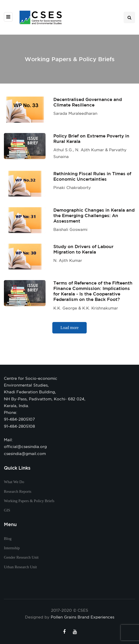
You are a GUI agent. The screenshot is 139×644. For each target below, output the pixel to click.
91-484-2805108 (19, 426)
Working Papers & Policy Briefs (29, 501)
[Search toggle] (129, 17)
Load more (69, 331)
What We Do (14, 482)
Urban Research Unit (20, 567)
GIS (7, 510)
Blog (8, 539)
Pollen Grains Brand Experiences (83, 617)
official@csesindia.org (25, 447)
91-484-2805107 (19, 419)
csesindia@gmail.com (25, 454)
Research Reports (18, 491)
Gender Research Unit (21, 557)
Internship (12, 548)
